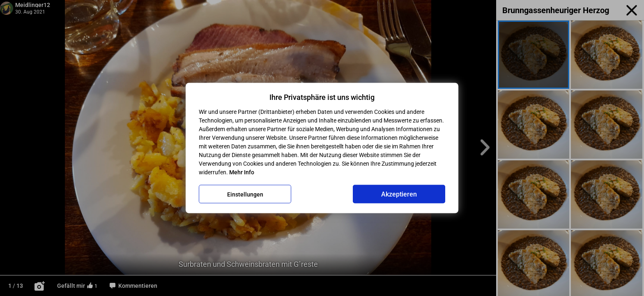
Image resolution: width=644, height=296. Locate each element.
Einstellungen (245, 194)
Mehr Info (242, 172)
